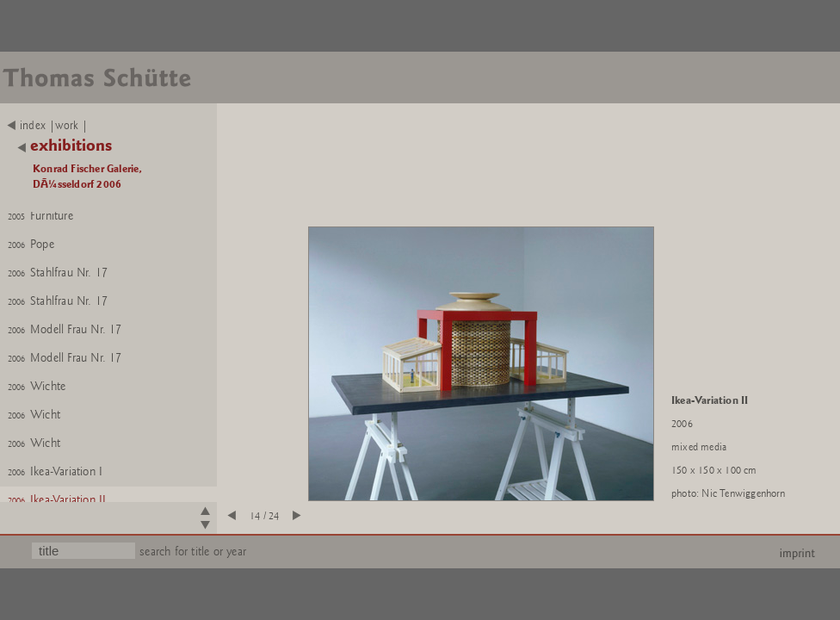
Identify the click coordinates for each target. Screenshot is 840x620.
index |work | (48, 126)
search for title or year (193, 552)
